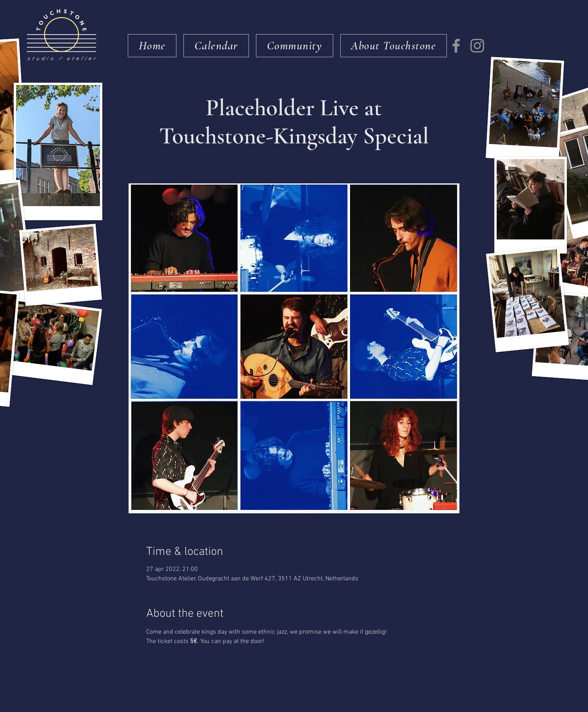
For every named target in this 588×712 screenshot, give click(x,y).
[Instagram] (477, 46)
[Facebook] (456, 46)
